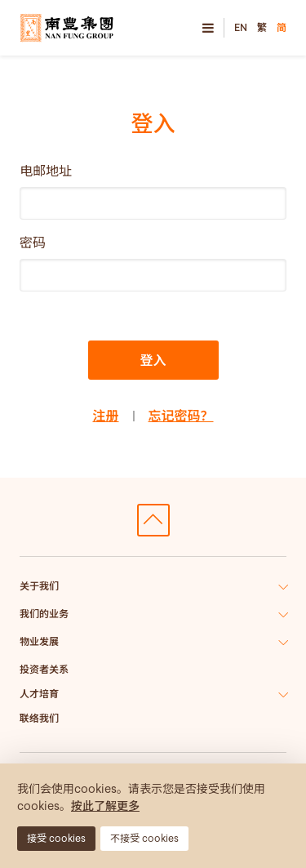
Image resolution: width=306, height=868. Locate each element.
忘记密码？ (181, 416)
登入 (153, 360)
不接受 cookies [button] (144, 838)
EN (241, 27)
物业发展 (39, 641)
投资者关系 (44, 669)
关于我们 (39, 586)
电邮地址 (46, 171)
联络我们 (39, 718)
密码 (33, 243)
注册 (105, 416)
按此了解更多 (105, 806)
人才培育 (39, 694)
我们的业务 (44, 614)
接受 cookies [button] (56, 838)
